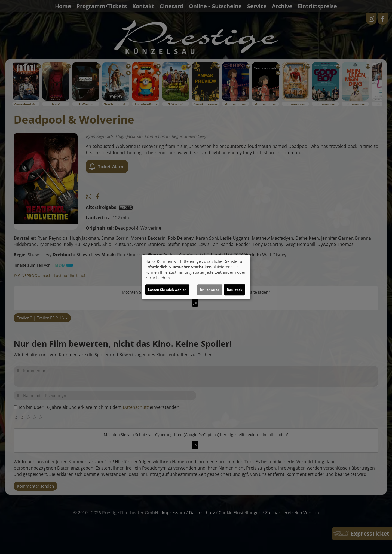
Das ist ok (235, 290)
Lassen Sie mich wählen (167, 290)
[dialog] (196, 277)
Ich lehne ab (210, 290)
